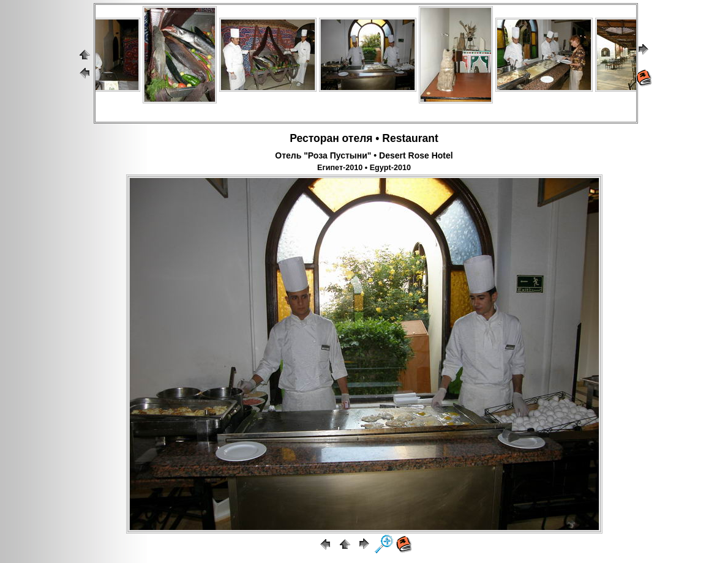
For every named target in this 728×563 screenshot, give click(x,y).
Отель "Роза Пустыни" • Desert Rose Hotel (364, 155)
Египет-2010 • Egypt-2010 (364, 168)
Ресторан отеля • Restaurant (364, 138)
